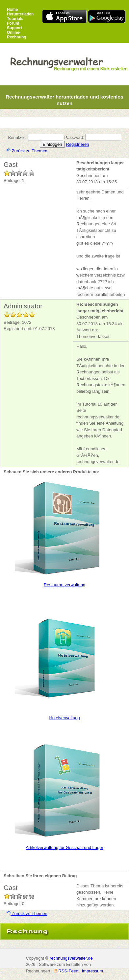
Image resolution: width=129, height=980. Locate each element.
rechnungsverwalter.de (71, 958)
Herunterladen (20, 14)
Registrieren (77, 144)
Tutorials (15, 19)
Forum (13, 23)
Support (14, 28)
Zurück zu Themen (27, 151)
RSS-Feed (68, 971)
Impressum (92, 971)
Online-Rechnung (17, 35)
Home (12, 10)
